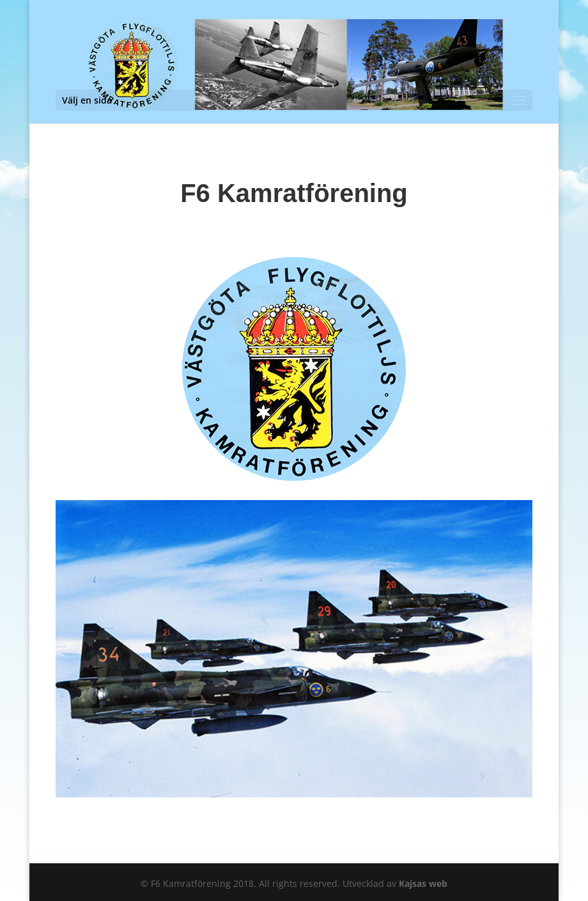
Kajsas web (423, 883)
